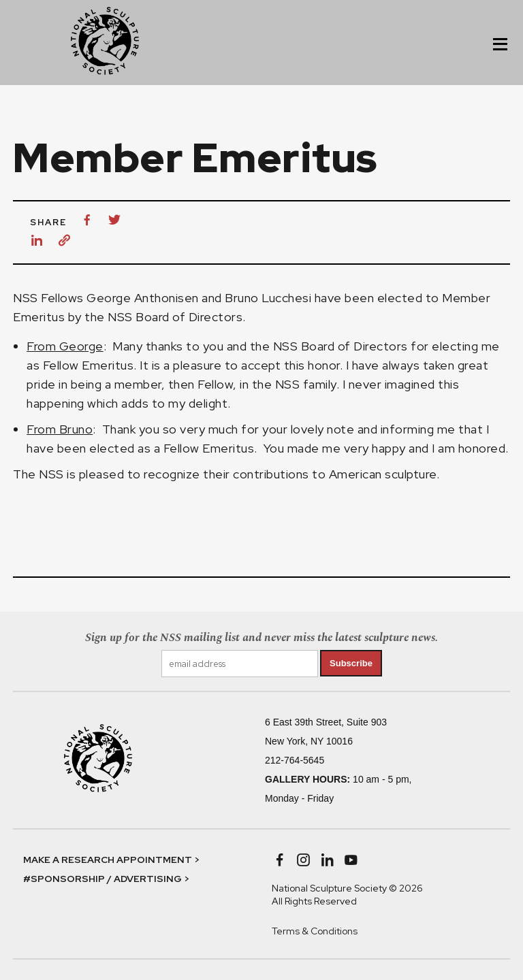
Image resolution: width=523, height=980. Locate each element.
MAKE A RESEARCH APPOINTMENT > (111, 860)
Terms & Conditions (315, 931)
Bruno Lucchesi (268, 298)
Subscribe (351, 663)
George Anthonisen (143, 298)
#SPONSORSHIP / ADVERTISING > (106, 879)
